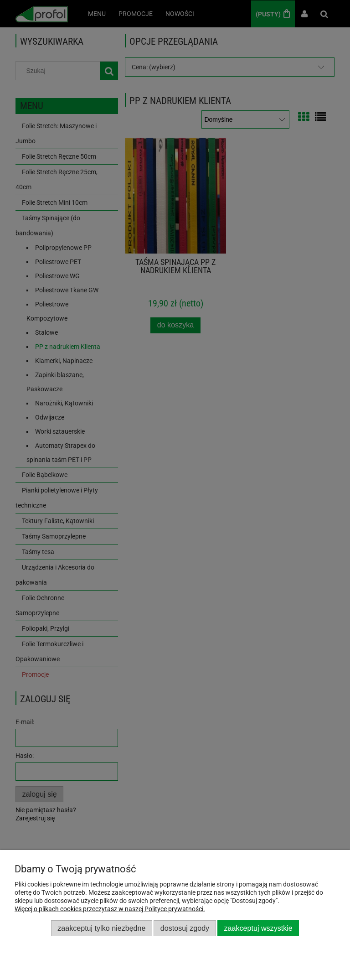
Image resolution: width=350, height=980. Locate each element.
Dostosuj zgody (185, 928)
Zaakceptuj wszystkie (258, 928)
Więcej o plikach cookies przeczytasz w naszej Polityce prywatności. (110, 909)
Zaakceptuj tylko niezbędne (101, 928)
